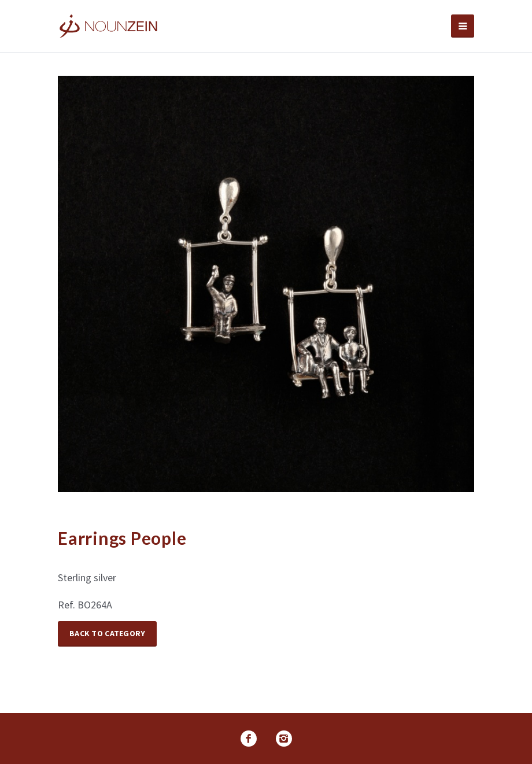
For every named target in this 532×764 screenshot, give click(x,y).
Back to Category (107, 633)
